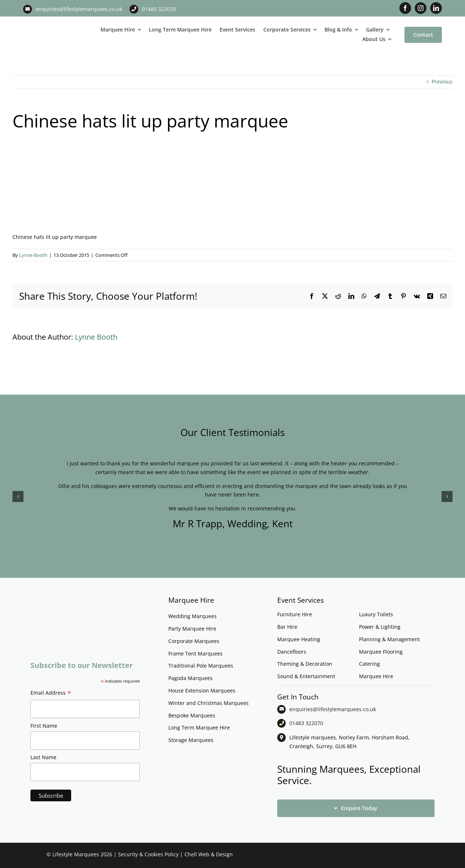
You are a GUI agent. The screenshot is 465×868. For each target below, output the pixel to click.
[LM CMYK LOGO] (58, 22)
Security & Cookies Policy (148, 854)
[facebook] (405, 8)
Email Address (51, 694)
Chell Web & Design (209, 854)
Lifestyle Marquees (76, 854)
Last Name (43, 757)
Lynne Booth (33, 255)
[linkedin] (436, 8)
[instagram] (421, 8)
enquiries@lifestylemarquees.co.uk (79, 9)
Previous (442, 82)
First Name (44, 726)
